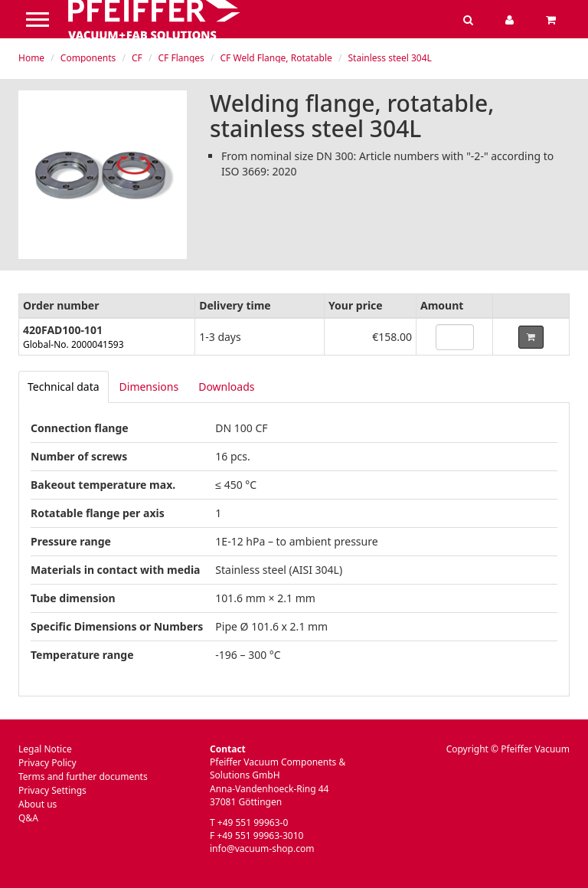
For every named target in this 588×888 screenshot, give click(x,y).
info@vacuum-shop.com (262, 849)
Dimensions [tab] (149, 387)
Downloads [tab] (226, 387)
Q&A (28, 818)
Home (31, 58)
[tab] (64, 387)
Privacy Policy (47, 763)
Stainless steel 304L (390, 58)
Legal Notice (45, 749)
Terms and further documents (83, 777)
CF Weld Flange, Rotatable (276, 58)
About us (38, 804)
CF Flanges (181, 58)
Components (88, 58)
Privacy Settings (52, 790)
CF (137, 58)
